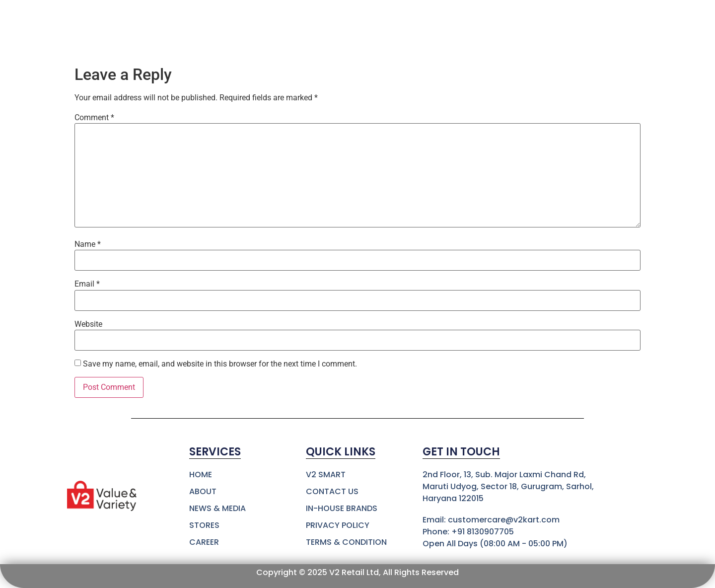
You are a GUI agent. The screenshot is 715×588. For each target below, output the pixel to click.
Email (87, 284)
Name (88, 244)
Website (88, 324)
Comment (94, 118)
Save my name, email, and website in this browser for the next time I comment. (220, 364)
